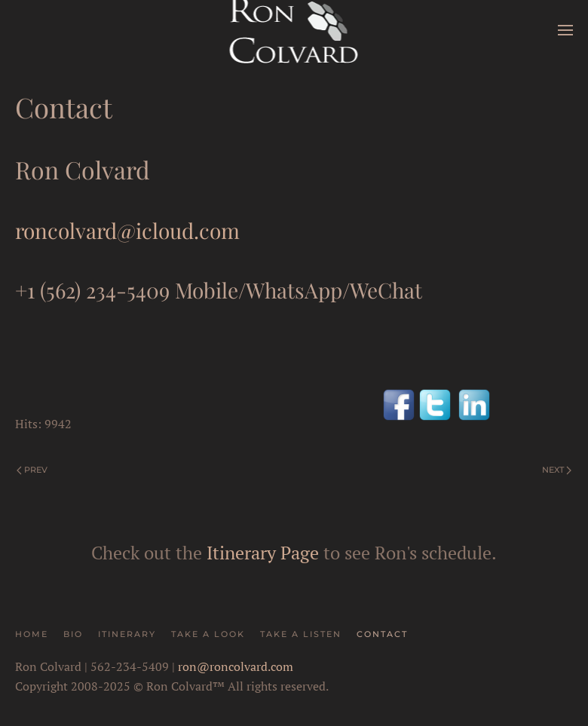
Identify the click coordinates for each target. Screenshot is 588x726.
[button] (565, 30)
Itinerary (127, 634)
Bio (73, 634)
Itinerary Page (263, 553)
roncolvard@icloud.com (127, 230)
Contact (382, 634)
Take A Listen (301, 634)
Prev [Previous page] (32, 470)
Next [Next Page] (557, 470)
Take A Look (208, 634)
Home (32, 634)
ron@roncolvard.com (236, 666)
